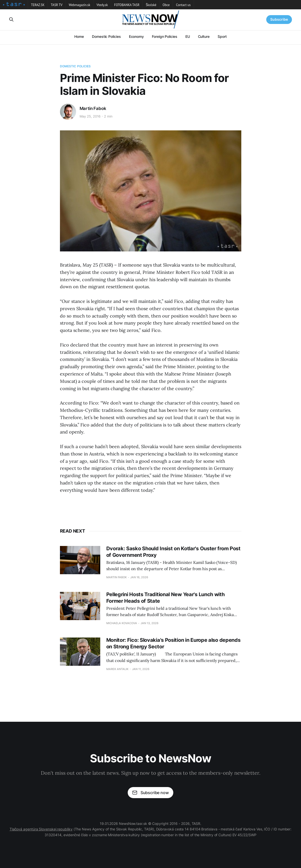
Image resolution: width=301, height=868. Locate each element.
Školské (151, 5)
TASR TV (57, 5)
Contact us (183, 5)
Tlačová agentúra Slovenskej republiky (41, 829)
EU (188, 36)
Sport (222, 36)
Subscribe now (150, 793)
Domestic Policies (106, 36)
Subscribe (279, 19)
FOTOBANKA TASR (127, 5)
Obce (166, 5)
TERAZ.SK (38, 5)
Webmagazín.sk (79, 5)
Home (79, 36)
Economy (136, 36)
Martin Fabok (93, 108)
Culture (204, 36)
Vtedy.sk (102, 5)
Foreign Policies (165, 36)
